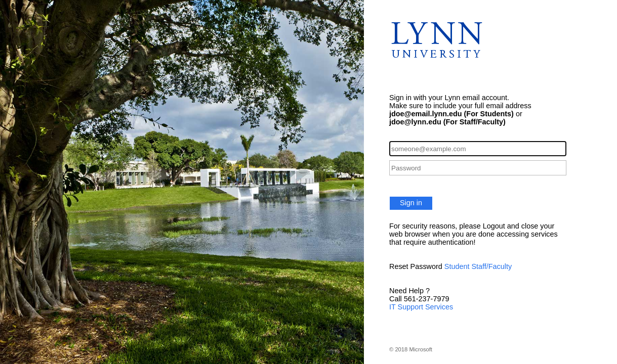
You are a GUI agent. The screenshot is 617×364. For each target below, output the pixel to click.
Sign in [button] (411, 203)
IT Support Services (421, 307)
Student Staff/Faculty (478, 266)
